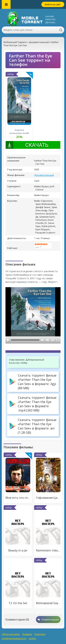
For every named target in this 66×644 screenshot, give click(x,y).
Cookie (32, 638)
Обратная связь (11, 634)
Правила (27, 634)
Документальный (44, 175)
